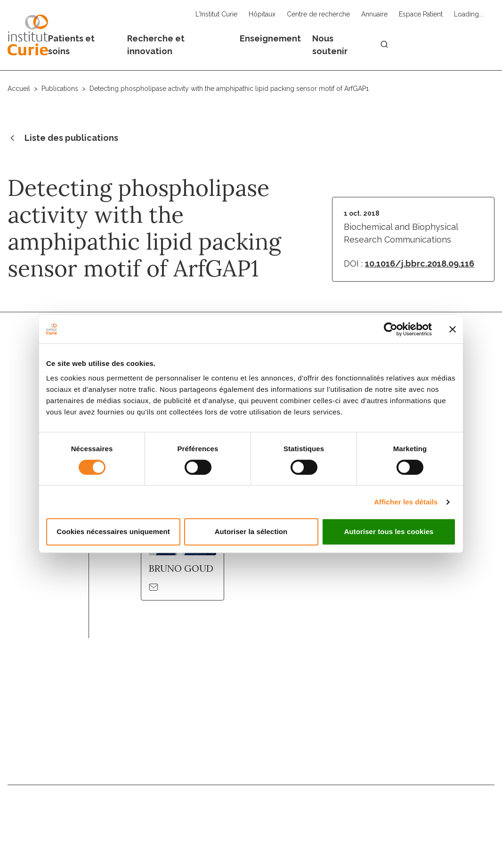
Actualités (356, 810)
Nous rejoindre (248, 810)
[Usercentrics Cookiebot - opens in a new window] (391, 329)
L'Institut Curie (216, 14)
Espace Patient (421, 14)
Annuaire (374, 14)
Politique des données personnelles (365, 833)
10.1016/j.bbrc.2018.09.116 (420, 264)
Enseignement (270, 38)
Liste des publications (63, 138)
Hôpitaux (262, 14)
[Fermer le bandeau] (453, 329)
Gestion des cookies (463, 833)
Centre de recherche (318, 14)
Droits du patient (422, 810)
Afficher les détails (406, 502)
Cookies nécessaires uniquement (113, 531)
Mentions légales (273, 833)
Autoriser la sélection (251, 531)
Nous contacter (176, 810)
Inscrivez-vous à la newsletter (420, 746)
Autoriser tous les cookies (389, 531)
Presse (480, 810)
